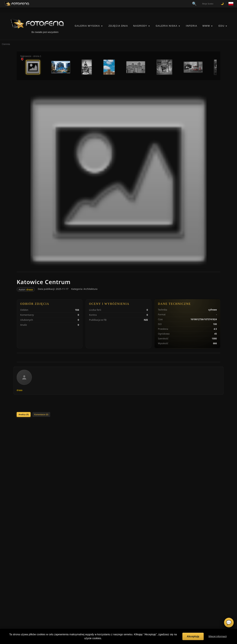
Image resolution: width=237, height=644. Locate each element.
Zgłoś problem (129, 609)
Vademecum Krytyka (72, 579)
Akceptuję (193, 636)
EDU (221, 26)
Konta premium (129, 604)
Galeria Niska (167, 26)
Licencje (126, 594)
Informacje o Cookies (132, 589)
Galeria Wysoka (87, 26)
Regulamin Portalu (131, 579)
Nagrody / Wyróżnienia (73, 614)
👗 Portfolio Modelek (73, 604)
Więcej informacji (218, 636)
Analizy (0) (24, 414)
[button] (102, 26)
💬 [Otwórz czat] (229, 622)
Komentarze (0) (41, 414)
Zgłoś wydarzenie (130, 614)
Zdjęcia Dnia (118, 26)
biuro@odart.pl (12, 612)
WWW (206, 26)
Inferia (192, 26)
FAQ (124, 599)
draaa (30, 289)
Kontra (66, 599)
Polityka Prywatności (132, 584)
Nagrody (140, 26)
